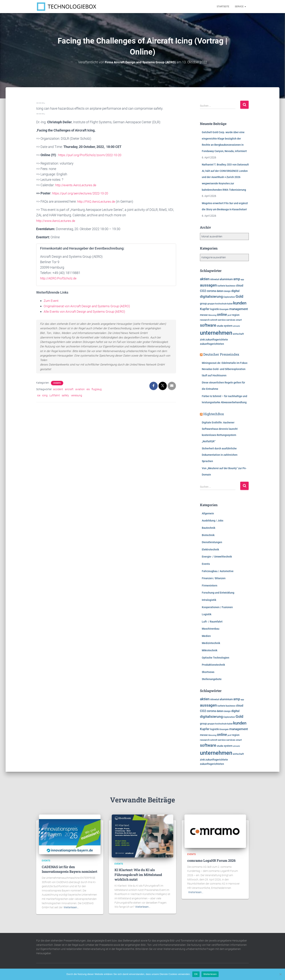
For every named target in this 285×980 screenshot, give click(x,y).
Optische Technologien (216, 658)
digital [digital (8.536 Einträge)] (235, 291)
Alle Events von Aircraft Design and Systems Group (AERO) (86, 311)
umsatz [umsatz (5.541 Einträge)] (237, 326)
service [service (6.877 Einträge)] (222, 320)
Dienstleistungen (212, 542)
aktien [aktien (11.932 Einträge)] (205, 279)
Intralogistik (209, 600)
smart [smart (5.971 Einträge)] (239, 320)
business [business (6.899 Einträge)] (231, 286)
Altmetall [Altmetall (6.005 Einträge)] (215, 279)
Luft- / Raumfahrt (212, 622)
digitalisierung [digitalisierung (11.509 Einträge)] (211, 297)
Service (240, 7)
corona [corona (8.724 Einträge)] (211, 291)
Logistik (207, 614)
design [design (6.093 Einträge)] (227, 291)
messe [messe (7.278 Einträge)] (204, 315)
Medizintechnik (211, 643)
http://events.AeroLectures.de (77, 185)
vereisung (76, 395)
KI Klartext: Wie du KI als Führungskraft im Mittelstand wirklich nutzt (138, 874)
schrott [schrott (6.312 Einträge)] (214, 320)
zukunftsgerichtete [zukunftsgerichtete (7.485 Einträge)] (217, 340)
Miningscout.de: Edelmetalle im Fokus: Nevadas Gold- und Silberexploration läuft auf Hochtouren (225, 369)
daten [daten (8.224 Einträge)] (220, 291)
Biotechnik (208, 535)
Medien (206, 636)
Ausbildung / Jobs (213, 521)
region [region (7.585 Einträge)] (236, 315)
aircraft (69, 389)
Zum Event (52, 301)
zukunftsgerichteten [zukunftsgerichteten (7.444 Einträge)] (212, 344)
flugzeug (97, 389)
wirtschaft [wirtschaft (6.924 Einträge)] (238, 334)
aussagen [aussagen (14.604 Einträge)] (208, 285)
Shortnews (208, 672)
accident (58, 389)
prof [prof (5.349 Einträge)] (229, 315)
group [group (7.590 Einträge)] (203, 304)
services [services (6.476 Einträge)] (231, 320)
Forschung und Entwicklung (218, 593)
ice (39, 395)
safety (65, 395)
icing (45, 395)
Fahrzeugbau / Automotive (218, 571)
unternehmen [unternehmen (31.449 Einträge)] (216, 333)
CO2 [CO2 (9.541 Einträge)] (203, 291)
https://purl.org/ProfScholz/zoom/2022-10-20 (92, 155)
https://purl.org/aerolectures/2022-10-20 (82, 193)
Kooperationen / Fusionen (217, 607)
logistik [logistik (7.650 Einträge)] (214, 309)
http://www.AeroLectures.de (57, 221)
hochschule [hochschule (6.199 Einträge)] (221, 304)
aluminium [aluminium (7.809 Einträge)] (226, 279)
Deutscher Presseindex (221, 354)
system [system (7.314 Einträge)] (228, 326)
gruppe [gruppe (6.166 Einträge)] (211, 304)
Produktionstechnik (213, 665)
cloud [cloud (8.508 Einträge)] (240, 286)
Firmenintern (210, 586)
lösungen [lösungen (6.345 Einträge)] (224, 309)
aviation (80, 389)
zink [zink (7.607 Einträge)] (202, 340)
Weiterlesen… (71, 907)
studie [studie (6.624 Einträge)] (220, 326)
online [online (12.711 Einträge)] (222, 315)
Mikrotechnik (210, 650)
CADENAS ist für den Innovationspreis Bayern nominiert (69, 869)
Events (57, 383)
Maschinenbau (211, 629)
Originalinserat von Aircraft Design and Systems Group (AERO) (89, 306)
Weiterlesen (210, 974)
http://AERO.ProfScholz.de (59, 278)
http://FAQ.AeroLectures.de (97, 201)
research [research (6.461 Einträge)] (205, 320)
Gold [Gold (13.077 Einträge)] (239, 296)
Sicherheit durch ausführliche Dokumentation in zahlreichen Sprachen (220, 455)
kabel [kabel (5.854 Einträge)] (230, 304)
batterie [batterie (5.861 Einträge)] (221, 286)
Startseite (223, 7)
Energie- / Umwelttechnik (217, 557)
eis (88, 389)
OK (196, 974)
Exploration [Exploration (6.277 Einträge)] (229, 297)
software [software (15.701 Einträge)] (208, 325)
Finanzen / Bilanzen (214, 578)
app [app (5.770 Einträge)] (242, 279)
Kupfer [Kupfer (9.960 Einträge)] (205, 309)
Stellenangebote (212, 679)
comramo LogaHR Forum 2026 (211, 860)
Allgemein (208, 513)
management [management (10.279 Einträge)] (239, 309)
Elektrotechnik (210, 549)
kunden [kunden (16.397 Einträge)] (240, 303)
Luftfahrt (55, 395)
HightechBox (214, 414)
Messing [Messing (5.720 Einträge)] (212, 315)
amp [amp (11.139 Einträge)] (237, 279)
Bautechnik (209, 528)
